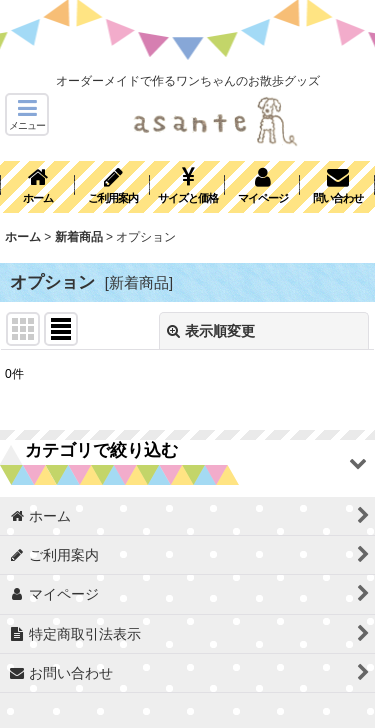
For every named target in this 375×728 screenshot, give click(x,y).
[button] (27, 114)
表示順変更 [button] (211, 331)
